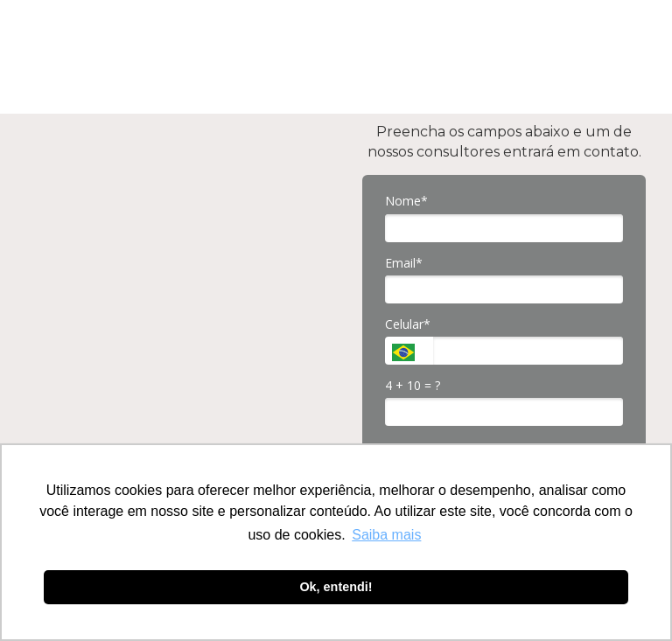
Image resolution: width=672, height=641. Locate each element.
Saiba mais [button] (386, 535)
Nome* (406, 201)
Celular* (408, 324)
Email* (404, 263)
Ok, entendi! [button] (336, 587)
